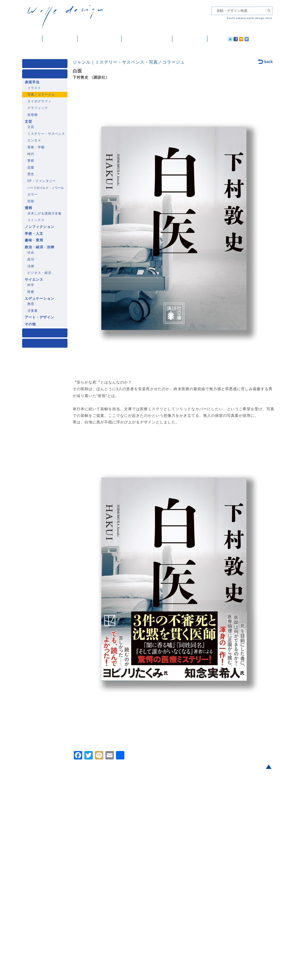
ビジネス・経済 (39, 273)
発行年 (46, 344)
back (266, 62)
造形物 (33, 115)
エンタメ (34, 140)
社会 (31, 252)
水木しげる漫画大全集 (45, 213)
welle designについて (147, 39)
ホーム (32, 39)
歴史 (31, 174)
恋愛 (31, 168)
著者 (46, 334)
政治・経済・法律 (40, 247)
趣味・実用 (34, 240)
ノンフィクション (40, 227)
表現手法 (32, 82)
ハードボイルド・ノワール (46, 188)
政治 (31, 259)
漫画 (28, 208)
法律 (31, 266)
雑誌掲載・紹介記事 (99, 39)
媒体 (46, 65)
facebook (221, 39)
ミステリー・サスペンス (46, 134)
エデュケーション (40, 299)
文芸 (28, 122)
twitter (213, 39)
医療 (31, 292)
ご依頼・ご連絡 (190, 39)
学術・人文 (34, 234)
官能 (31, 201)
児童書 (33, 311)
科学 (31, 285)
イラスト (34, 88)
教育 (31, 304)
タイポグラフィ (39, 101)
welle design (65, 18)
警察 (31, 161)
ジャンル (46, 75)
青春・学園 (36, 147)
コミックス (36, 220)
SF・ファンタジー (42, 181)
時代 (31, 154)
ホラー (33, 194)
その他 (30, 324)
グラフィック (38, 108)
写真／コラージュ (41, 94)
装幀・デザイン (60, 39)
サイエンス (34, 280)
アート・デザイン (40, 317)
